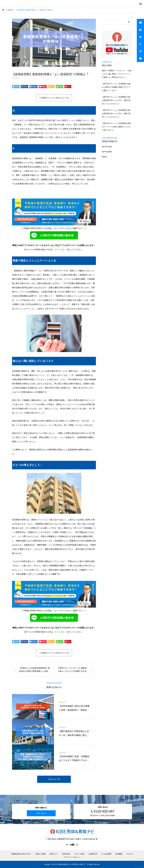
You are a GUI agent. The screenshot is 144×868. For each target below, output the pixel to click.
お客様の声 (93, 854)
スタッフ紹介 (80, 854)
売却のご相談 (40, 854)
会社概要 (119, 854)
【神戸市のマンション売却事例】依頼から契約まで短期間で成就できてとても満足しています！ (116, 87)
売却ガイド (54, 854)
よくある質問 (106, 854)
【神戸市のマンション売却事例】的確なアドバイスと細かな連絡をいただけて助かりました (116, 127)
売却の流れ (66, 854)
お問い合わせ (41, 813)
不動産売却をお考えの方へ (21, 854)
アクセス (130, 854)
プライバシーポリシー (72, 857)
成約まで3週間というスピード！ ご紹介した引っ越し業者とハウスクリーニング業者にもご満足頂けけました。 (117, 74)
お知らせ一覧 (54, 779)
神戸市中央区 (107, 147)
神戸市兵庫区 (107, 152)
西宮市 (104, 157)
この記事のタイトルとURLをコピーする (54, 98)
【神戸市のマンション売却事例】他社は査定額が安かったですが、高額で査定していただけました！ (116, 100)
